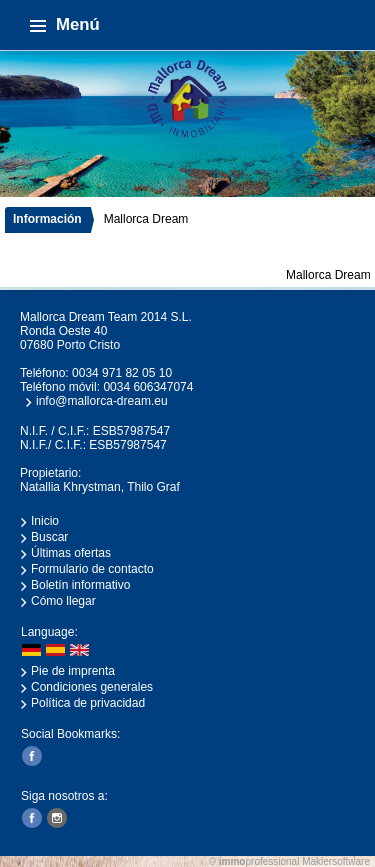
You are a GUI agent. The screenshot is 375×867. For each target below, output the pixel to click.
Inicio (45, 521)
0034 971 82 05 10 (122, 373)
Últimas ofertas (71, 553)
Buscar (49, 537)
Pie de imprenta (73, 671)
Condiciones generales (92, 687)
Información (47, 219)
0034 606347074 (148, 387)
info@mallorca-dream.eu (102, 401)
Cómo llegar (63, 601)
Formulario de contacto (92, 569)
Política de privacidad (88, 703)
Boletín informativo (80, 585)
